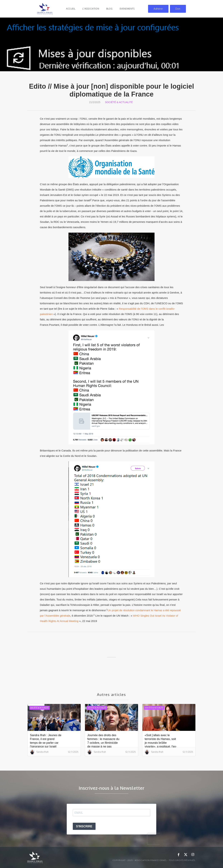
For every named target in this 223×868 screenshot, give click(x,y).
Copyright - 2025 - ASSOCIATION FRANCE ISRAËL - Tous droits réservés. (154, 860)
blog (109, 9)
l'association (91, 9)
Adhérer (158, 9)
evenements (127, 9)
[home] (45, 9)
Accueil (71, 9)
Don (178, 9)
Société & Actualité (119, 102)
